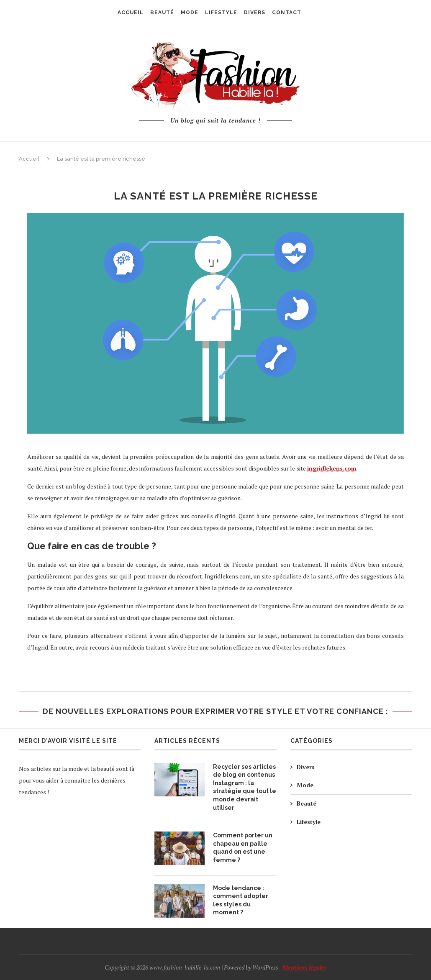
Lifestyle (309, 822)
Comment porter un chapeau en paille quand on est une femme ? (243, 848)
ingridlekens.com (332, 468)
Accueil (29, 159)
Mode (305, 785)
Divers (306, 767)
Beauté (307, 803)
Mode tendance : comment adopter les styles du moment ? (241, 900)
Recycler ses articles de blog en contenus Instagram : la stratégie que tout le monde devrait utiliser (245, 787)
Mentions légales (305, 967)
